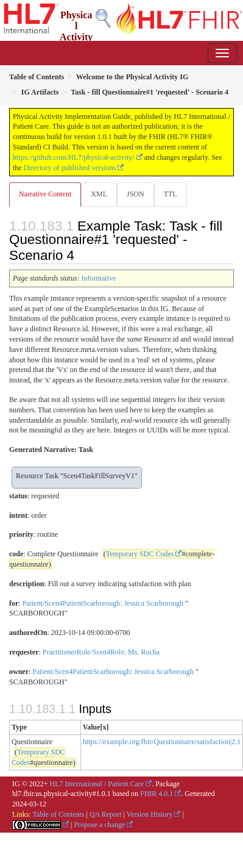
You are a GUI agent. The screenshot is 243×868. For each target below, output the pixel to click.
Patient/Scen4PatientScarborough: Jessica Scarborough (103, 603)
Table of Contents (58, 814)
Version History (150, 814)
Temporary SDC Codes (140, 554)
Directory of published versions (70, 168)
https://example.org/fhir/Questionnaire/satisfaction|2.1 (162, 742)
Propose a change (99, 825)
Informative (99, 278)
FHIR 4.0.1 (157, 794)
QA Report (105, 814)
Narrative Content (45, 194)
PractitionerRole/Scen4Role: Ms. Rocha (101, 652)
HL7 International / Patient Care (97, 784)
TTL (171, 194)
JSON (136, 194)
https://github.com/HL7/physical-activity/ (74, 157)
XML (99, 194)
